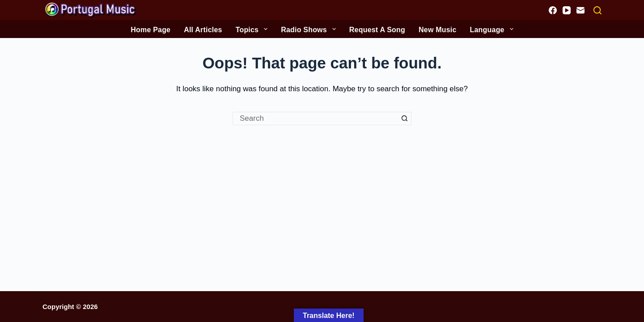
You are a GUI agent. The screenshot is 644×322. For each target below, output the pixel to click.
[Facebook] (553, 10)
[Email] (580, 10)
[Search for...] (315, 119)
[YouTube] (567, 10)
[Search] (597, 10)
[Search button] (405, 119)
